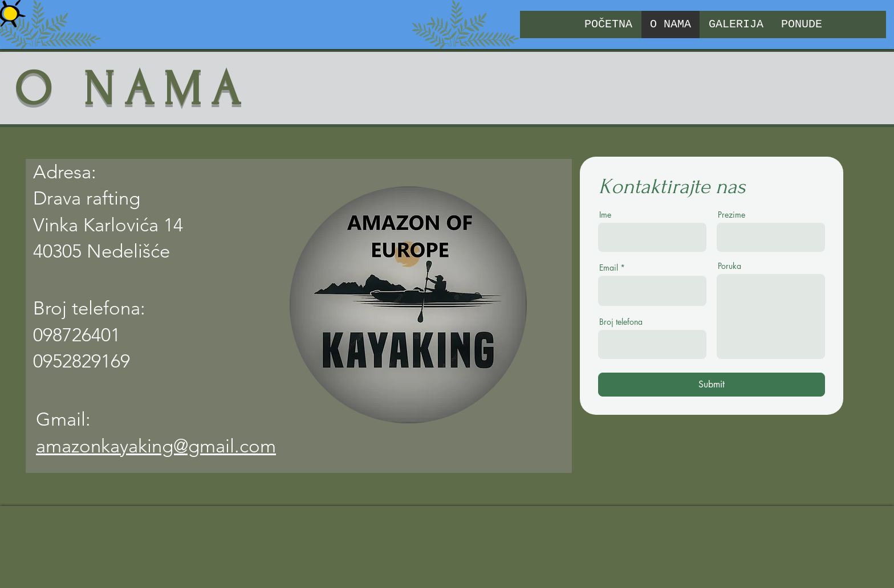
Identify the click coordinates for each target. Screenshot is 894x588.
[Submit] (712, 385)
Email (609, 268)
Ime (605, 215)
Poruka (730, 266)
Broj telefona (621, 322)
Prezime (732, 215)
